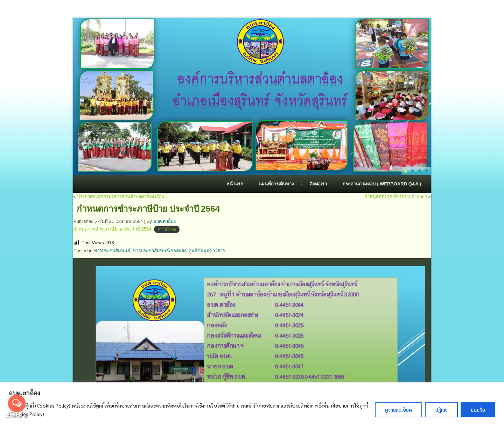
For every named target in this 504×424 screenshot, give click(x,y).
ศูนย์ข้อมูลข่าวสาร (207, 251)
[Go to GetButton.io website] (17, 417)
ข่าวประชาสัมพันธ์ (112, 251)
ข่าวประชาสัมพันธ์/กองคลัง (159, 251)
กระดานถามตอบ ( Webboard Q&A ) (382, 184)
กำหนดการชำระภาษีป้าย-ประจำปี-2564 (112, 229)
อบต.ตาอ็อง (165, 221)
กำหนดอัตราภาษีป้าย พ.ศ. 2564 (396, 196)
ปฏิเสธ (441, 410)
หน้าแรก (235, 184)
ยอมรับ (478, 410)
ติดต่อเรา (318, 184)
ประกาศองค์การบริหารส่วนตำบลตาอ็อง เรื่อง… (123, 196)
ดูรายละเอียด (398, 410)
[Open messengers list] (17, 403)
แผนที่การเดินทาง (276, 184)
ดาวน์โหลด (167, 229)
